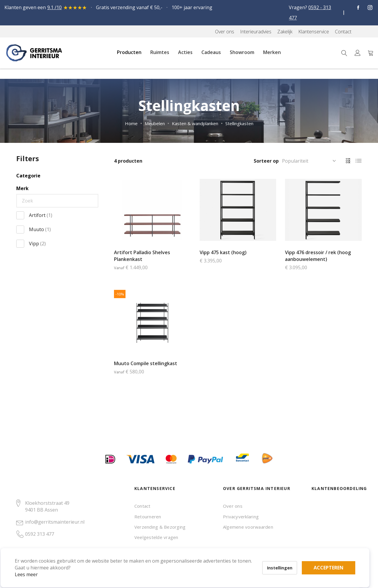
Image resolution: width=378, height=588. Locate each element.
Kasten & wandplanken (195, 123)
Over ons (233, 506)
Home (131, 123)
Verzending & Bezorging (160, 527)
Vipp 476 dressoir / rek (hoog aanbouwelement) (318, 256)
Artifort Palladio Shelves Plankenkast (142, 256)
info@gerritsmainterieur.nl (55, 522)
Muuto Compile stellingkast (146, 363)
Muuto (40, 229)
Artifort (41, 215)
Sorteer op (266, 161)
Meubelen (155, 123)
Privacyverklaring (241, 517)
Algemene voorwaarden (248, 527)
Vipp (37, 244)
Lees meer (35, 566)
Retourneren (148, 517)
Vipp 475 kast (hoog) (223, 252)
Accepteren (205, 556)
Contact (142, 506)
